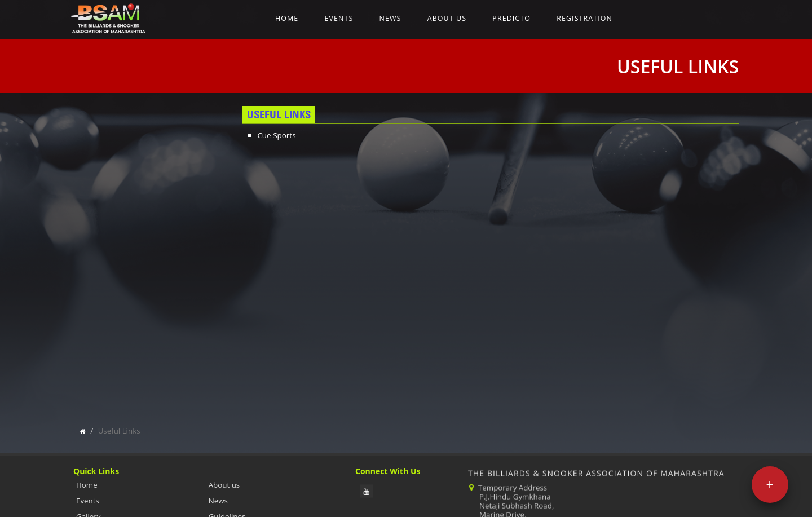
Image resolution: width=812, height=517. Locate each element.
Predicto (511, 18)
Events (339, 18)
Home (287, 18)
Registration (584, 18)
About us (447, 18)
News (390, 18)
